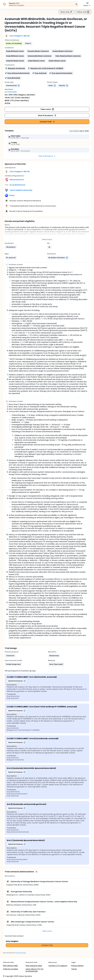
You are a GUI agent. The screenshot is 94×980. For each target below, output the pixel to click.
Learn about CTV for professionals (34, 970)
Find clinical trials (10, 966)
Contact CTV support (58, 966)
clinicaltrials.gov (20, 953)
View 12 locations (47, 115)
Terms (74, 969)
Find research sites (34, 966)
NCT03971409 (11, 92)
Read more (47, 239)
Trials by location (10, 969)
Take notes (47, 109)
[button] (15, 51)
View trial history (47, 156)
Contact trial (47, 122)
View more (47, 931)
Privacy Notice (77, 966)
